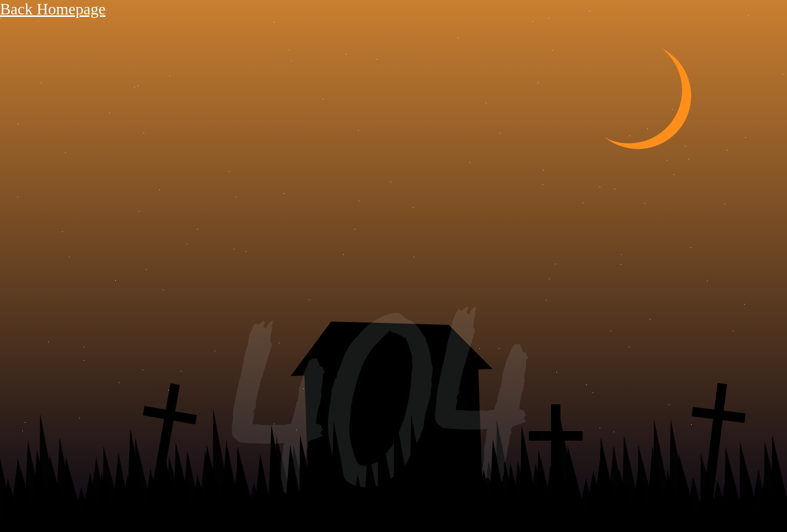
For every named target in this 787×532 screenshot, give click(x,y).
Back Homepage (53, 9)
